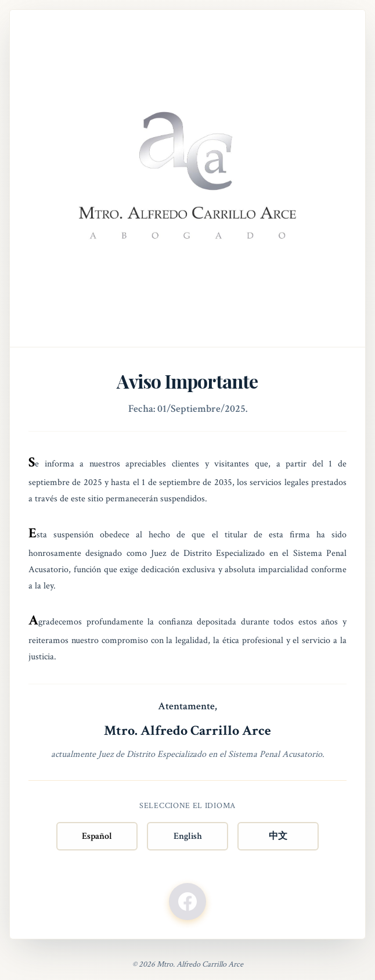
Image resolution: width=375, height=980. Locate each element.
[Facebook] (187, 902)
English (188, 836)
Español (97, 836)
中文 (278, 836)
